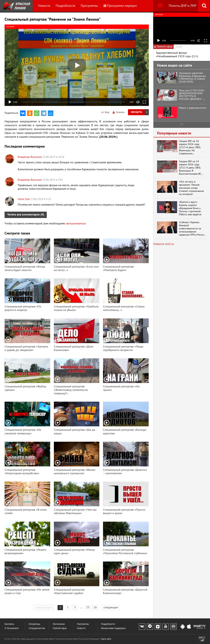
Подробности (65, 6)
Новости (44, 6)
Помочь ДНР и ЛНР (183, 6)
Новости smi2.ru (164, 244)
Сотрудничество (37, 628)
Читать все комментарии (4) (26, 215)
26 (95, 607)
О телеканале (12, 628)
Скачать (119, 112)
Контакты (9, 624)
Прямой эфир (60, 628)
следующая (111, 607)
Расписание (59, 624)
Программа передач (120, 6)
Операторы (35, 624)
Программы (89, 6)
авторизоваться (76, 224)
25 (88, 607)
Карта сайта (106, 639)
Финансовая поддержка (113, 628)
